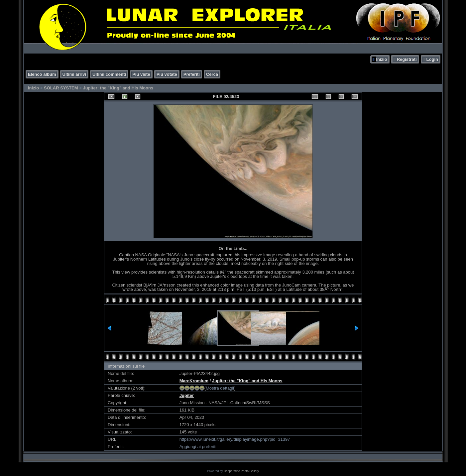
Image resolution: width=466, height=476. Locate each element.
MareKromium (194, 381)
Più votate (167, 74)
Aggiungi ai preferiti (198, 447)
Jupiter (187, 395)
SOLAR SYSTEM (61, 88)
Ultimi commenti (109, 74)
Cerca (212, 74)
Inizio (381, 59)
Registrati (407, 59)
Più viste (141, 74)
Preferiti (192, 74)
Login (432, 59)
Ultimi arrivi (74, 74)
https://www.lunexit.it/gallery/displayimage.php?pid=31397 (235, 439)
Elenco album (42, 74)
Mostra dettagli (220, 388)
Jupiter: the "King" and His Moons (118, 88)
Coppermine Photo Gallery (241, 471)
